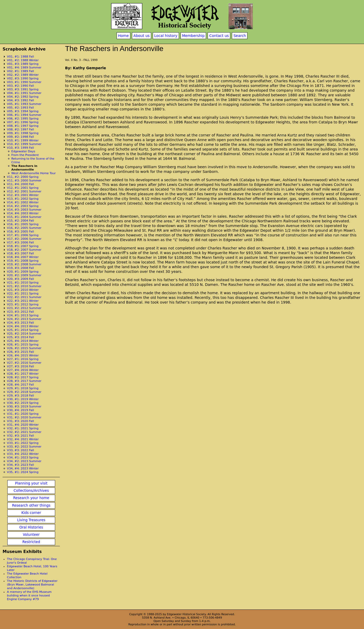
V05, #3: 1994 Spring (23, 111)
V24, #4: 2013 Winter (23, 326)
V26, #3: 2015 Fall (20, 352)
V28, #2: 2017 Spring (23, 377)
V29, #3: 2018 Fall (20, 396)
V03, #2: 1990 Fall (20, 86)
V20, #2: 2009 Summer (24, 275)
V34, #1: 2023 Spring (23, 458)
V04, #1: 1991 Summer (24, 93)
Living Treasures (31, 520)
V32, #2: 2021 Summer (24, 432)
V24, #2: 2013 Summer (24, 319)
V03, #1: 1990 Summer (24, 82)
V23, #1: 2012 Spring (23, 304)
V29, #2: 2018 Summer (24, 392)
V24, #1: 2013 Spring (23, 315)
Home (123, 36)
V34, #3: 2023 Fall (20, 465)
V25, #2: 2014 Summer (24, 334)
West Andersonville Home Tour (34, 173)
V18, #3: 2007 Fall (20, 253)
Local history (166, 36)
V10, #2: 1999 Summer (24, 144)
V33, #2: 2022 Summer (24, 447)
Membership (193, 36)
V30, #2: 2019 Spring (23, 403)
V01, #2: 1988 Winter (23, 60)
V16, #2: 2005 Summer (24, 228)
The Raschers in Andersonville (24, 168)
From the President (25, 155)
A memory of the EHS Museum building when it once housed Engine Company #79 (29, 596)
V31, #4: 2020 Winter (23, 425)
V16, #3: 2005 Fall (20, 232)
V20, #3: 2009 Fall (20, 279)
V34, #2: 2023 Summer (24, 461)
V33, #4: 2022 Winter (23, 454)
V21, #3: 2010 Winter (23, 290)
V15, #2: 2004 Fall (20, 221)
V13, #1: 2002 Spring (23, 199)
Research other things (31, 505)
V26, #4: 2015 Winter (23, 356)
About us (142, 36)
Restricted (31, 542)
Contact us (219, 36)
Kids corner (31, 513)
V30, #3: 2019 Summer (24, 407)
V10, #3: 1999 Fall (20, 148)
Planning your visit (31, 483)
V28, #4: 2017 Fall (20, 385)
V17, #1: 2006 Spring (23, 235)
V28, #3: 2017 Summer (24, 381)
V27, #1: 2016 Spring (23, 359)
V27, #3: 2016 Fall (20, 366)
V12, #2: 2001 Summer (24, 191)
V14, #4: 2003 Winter (23, 213)
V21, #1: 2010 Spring (23, 283)
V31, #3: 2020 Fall (20, 421)
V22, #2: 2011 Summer (24, 297)
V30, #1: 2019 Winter (23, 399)
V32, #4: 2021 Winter (23, 439)
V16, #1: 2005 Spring (23, 224)
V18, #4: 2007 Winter (23, 257)
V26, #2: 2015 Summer (24, 348)
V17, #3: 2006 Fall (20, 243)
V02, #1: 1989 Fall (20, 71)
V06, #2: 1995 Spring (23, 119)
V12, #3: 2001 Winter (23, 195)
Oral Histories (31, 527)
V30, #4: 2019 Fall (20, 410)
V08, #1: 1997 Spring (23, 126)
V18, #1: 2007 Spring (23, 246)
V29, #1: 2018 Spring (23, 388)
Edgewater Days (23, 151)
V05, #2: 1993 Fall (20, 108)
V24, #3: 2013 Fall (20, 323)
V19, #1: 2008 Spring (23, 261)
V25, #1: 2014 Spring (23, 330)
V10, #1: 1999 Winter (23, 140)
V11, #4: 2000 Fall (20, 184)
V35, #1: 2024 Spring (23, 472)
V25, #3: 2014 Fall (20, 337)
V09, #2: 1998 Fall (20, 137)
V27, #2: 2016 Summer (24, 363)
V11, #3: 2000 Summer (24, 181)
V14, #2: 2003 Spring (23, 206)
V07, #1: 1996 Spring (23, 122)
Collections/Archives (31, 491)
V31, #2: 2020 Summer (24, 417)
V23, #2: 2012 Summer (24, 308)
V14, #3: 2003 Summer (24, 210)
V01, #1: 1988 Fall (20, 57)
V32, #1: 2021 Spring (23, 428)
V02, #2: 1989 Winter (23, 75)
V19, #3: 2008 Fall (20, 268)
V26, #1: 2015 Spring (23, 345)
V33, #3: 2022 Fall (20, 450)
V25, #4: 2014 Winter (23, 341)
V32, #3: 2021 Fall (20, 436)
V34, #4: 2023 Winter (23, 468)
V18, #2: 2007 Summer (24, 250)
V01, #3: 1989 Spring (23, 64)
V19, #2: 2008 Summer (24, 264)
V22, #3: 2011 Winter (23, 301)
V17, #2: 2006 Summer (24, 239)
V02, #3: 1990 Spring (23, 78)
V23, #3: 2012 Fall (20, 312)
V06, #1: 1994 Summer (24, 115)
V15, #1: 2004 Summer (24, 217)
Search (240, 36)
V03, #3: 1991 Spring (23, 89)
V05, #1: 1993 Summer (24, 104)
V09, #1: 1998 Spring (23, 133)
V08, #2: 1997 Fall (20, 130)
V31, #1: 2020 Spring (23, 414)
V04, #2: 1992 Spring (23, 97)
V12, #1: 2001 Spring (23, 188)
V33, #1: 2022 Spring (23, 443)
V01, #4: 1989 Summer (24, 68)
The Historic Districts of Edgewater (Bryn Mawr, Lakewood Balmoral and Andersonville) (32, 585)
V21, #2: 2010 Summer (24, 286)
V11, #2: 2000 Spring (23, 177)
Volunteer (31, 535)
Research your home (31, 498)
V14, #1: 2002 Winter (23, 202)
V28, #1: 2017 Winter (23, 374)
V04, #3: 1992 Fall (20, 100)
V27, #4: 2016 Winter (23, 370)
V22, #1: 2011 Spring (23, 294)
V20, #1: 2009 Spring (23, 272)
